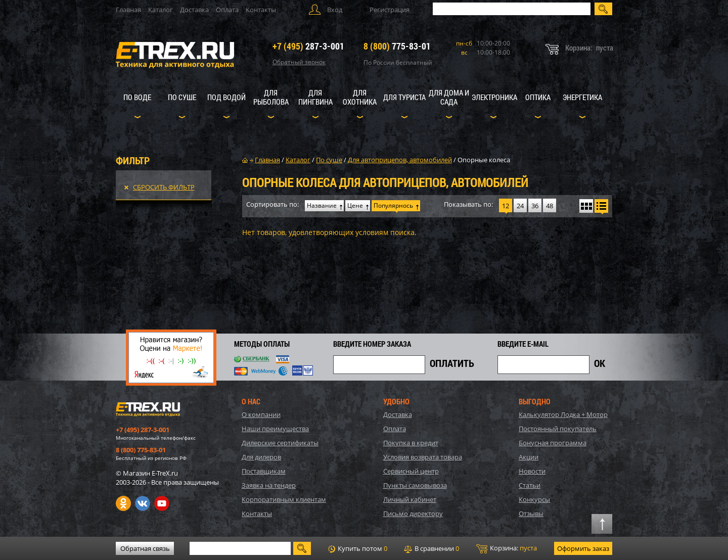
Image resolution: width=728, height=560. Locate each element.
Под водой (226, 97)
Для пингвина (315, 97)
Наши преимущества (275, 429)
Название (322, 205)
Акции (529, 457)
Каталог (161, 10)
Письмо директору (413, 514)
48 (550, 206)
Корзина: (507, 548)
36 (535, 206)
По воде (137, 97)
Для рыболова (271, 97)
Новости (532, 471)
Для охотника (360, 97)
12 (506, 206)
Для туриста (404, 97)
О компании (261, 414)
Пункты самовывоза (415, 485)
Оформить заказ (583, 548)
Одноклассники (123, 503)
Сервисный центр (411, 471)
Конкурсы (534, 499)
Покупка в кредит (411, 443)
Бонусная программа (553, 443)
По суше (182, 97)
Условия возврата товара (423, 457)
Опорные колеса (484, 160)
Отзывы (531, 514)
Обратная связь (145, 548)
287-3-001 (308, 46)
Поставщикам (264, 471)
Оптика (538, 97)
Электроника (494, 97)
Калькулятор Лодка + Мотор (563, 414)
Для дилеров (261, 457)
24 (520, 206)
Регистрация (390, 10)
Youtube (162, 503)
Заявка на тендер (269, 485)
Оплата (227, 10)
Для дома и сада (449, 97)
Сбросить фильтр (164, 187)
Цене (355, 205)
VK (143, 503)
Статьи (530, 485)
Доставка (194, 10)
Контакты (261, 10)
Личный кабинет (410, 499)
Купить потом (358, 548)
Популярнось (393, 205)
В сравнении (431, 548)
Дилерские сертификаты (280, 443)
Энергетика (582, 97)
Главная (128, 10)
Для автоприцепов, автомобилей (400, 160)
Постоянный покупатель (558, 429)
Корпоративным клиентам (284, 499)
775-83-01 (397, 46)
